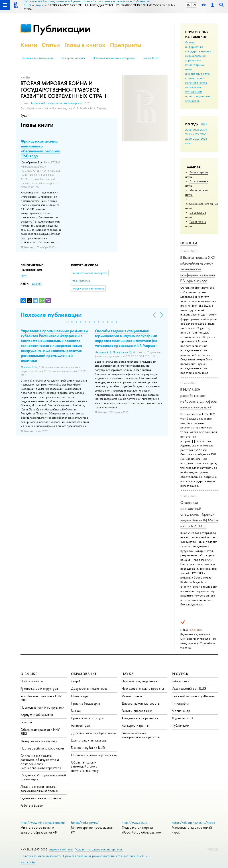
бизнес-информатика (194, 44)
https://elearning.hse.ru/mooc (193, 823)
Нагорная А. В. (103, 352)
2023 (188, 134)
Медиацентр (181, 711)
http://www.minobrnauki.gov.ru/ (43, 823)
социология (203, 96)
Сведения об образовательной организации (43, 777)
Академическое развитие (140, 718)
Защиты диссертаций (137, 711)
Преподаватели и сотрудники (42, 707)
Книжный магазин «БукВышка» (193, 696)
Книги (29, 45)
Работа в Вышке (32, 805)
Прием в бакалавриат (87, 703)
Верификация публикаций (38, 58)
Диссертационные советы (141, 703)
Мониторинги (132, 696)
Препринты (126, 45)
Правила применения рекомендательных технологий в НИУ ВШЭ (106, 856)
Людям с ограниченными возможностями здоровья (39, 789)
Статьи (51, 45)
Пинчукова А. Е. (122, 352)
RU (189, 5)
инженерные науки (198, 74)
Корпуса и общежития (37, 715)
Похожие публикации (51, 315)
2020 (189, 139)
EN (194, 5)
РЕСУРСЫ (180, 674)
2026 (188, 130)
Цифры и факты (32, 681)
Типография (180, 703)
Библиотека (180, 681)
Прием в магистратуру (87, 718)
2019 (196, 139)
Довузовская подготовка (89, 688)
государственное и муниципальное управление (198, 56)
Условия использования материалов (99, 849)
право (189, 96)
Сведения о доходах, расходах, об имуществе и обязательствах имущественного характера (41, 762)
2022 (196, 134)
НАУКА (128, 674)
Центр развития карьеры (89, 740)
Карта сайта (28, 862)
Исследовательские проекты (143, 688)
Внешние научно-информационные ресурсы (141, 735)
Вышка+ (76, 711)
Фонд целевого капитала (39, 741)
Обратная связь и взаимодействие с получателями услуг (85, 766)
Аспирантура (80, 725)
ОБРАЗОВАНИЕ (84, 674)
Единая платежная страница (41, 798)
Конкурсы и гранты (135, 725)
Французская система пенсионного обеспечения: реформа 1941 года (41, 149)
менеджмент (194, 91)
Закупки (26, 722)
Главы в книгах (85, 45)
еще (188, 143)
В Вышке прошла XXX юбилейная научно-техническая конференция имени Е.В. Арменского (198, 269)
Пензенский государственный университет (56, 103)
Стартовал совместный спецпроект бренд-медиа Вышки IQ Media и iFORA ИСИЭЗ (199, 514)
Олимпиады (79, 696)
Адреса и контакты (61, 849)
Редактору (212, 849)
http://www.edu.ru (135, 823)
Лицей (76, 681)
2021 (204, 134)
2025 (196, 130)
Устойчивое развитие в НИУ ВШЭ (41, 698)
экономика (192, 100)
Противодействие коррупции (42, 748)
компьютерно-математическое (196, 80)
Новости (189, 243)
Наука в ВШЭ (150, 58)
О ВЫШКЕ (29, 674)
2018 (204, 139)
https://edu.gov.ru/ (85, 823)
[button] (67, 322)
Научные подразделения (139, 681)
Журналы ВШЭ (182, 718)
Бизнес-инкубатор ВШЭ (88, 748)
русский (37, 284)
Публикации (62, 29)
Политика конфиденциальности (41, 856)
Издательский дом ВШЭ (189, 688)
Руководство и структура (39, 688)
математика (193, 87)
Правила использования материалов (114, 58)
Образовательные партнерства (94, 755)
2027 (204, 124)
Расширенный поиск (73, 58)
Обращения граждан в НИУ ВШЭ (40, 732)
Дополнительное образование (94, 733)
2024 (204, 130)
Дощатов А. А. (29, 367)
